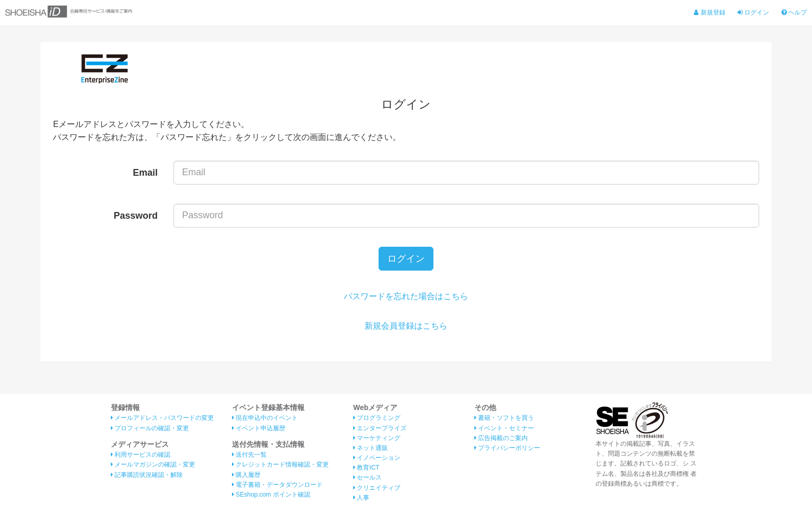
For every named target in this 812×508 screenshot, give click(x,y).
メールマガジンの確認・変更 (153, 464)
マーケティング (377, 438)
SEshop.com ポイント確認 (271, 495)
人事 (361, 498)
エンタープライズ (380, 428)
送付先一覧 (249, 455)
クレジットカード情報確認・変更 (280, 464)
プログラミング (377, 418)
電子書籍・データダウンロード (277, 485)
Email (146, 173)
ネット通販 (371, 448)
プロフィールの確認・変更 (150, 428)
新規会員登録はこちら (406, 326)
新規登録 (709, 12)
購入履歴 (246, 475)
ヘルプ (794, 12)
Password (136, 216)
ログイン (753, 12)
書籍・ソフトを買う (504, 418)
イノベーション (377, 458)
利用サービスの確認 (141, 455)
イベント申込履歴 (259, 428)
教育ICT (366, 468)
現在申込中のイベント (265, 418)
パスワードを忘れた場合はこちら (406, 296)
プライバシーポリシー (507, 448)
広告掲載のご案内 (501, 438)
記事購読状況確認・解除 (147, 475)
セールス (367, 477)
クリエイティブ (377, 488)
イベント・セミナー (504, 428)
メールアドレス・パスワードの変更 (162, 418)
